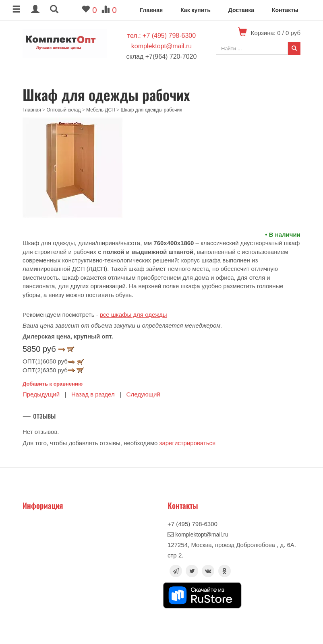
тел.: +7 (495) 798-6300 (161, 36)
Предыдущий (41, 394)
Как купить (196, 10)
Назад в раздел (93, 394)
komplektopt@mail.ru (162, 46)
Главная (151, 10)
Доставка (241, 10)
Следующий (143, 394)
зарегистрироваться (188, 443)
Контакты (285, 10)
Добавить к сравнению (53, 384)
